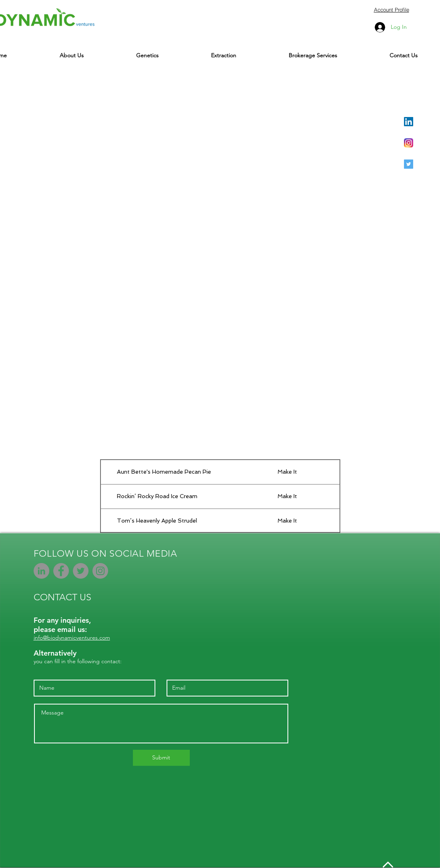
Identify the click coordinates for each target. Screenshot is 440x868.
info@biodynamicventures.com (72, 638)
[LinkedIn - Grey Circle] (41, 571)
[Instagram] (100, 571)
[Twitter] (81, 571)
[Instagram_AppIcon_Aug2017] (409, 143)
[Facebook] (61, 571)
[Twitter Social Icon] (409, 164)
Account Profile (392, 10)
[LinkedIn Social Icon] (409, 122)
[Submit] (161, 758)
